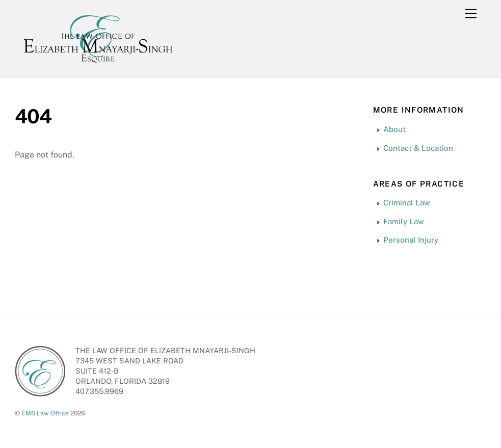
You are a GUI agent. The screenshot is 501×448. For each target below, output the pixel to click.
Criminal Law (407, 203)
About (394, 129)
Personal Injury (411, 240)
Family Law (404, 221)
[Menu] (471, 14)
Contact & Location (418, 148)
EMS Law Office (45, 413)
